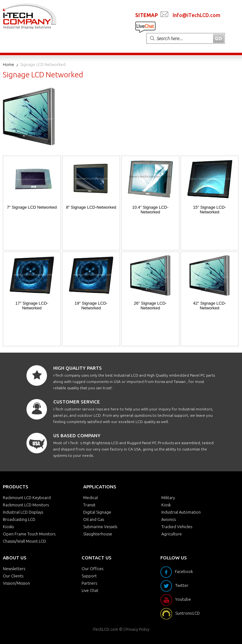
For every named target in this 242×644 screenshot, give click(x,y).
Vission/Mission (16, 583)
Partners (89, 583)
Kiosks (8, 527)
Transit (89, 505)
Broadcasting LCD (19, 519)
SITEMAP (147, 15)
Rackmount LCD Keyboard (27, 498)
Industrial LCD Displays (23, 512)
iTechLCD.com (105, 629)
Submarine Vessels (100, 527)
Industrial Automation (181, 512)
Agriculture (172, 534)
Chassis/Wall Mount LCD (24, 541)
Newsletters (14, 569)
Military (168, 498)
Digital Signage (97, 512)
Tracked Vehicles (177, 527)
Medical (90, 498)
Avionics (169, 519)
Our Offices (92, 569)
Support (89, 576)
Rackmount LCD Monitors (26, 505)
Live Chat (90, 590)
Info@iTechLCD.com (196, 15)
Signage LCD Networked (43, 64)
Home (9, 64)
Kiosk (166, 505)
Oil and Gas (94, 519)
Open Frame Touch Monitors (29, 534)
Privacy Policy (137, 629)
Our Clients (13, 576)
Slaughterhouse (98, 534)
